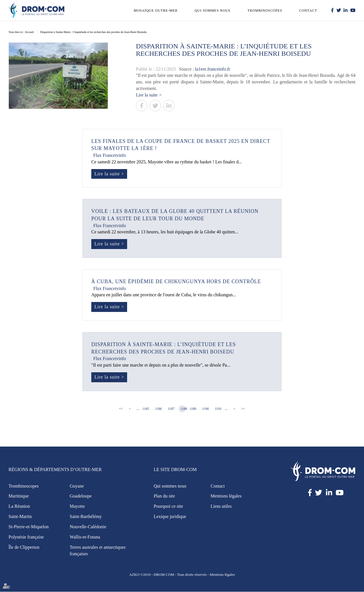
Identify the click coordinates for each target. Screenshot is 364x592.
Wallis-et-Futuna (85, 537)
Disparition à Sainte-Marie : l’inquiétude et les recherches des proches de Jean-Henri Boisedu (93, 32)
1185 (146, 409)
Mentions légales (226, 497)
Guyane (77, 486)
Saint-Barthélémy (86, 517)
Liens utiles (221, 506)
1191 (218, 409)
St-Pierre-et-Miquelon (29, 527)
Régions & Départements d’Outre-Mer (55, 470)
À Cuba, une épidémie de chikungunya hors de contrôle (177, 282)
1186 (158, 409)
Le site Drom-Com (175, 470)
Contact (308, 11)
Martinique (19, 497)
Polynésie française (26, 537)
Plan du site (165, 497)
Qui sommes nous (213, 11)
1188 (183, 409)
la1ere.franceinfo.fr (213, 69)
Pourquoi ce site (168, 506)
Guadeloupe (81, 497)
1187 (171, 409)
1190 (206, 409)
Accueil (29, 32)
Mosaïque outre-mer (156, 11)
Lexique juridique (170, 517)
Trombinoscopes (265, 11)
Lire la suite (147, 95)
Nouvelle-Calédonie (88, 527)
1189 (193, 409)
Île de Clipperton (24, 547)
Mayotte (77, 506)
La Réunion (19, 506)
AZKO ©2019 (140, 575)
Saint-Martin (20, 517)
